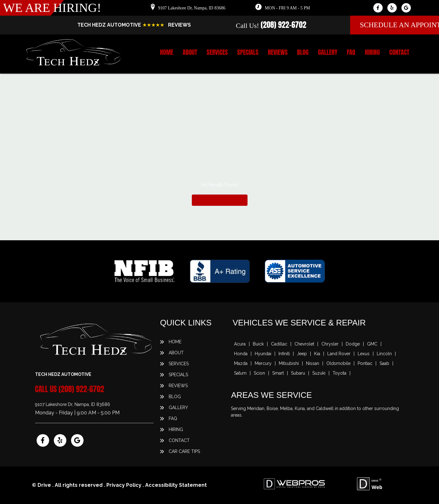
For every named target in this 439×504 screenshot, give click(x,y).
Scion (259, 373)
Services (217, 52)
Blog (303, 52)
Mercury (263, 363)
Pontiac (365, 363)
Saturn (240, 373)
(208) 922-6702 (283, 25)
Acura (240, 344)
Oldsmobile (338, 363)
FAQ (351, 52)
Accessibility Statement (176, 485)
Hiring (372, 52)
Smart (278, 373)
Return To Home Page (220, 200)
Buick (258, 344)
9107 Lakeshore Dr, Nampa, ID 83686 (192, 8)
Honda (241, 354)
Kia (317, 354)
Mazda (241, 363)
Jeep (302, 354)
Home (167, 52)
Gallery (328, 52)
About (190, 52)
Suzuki (319, 373)
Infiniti (284, 354)
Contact (399, 52)
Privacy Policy (124, 485)
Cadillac (279, 344)
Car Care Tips (184, 451)
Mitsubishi (289, 363)
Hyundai (263, 354)
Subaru (298, 373)
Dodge (353, 344)
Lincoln (384, 354)
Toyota (339, 373)
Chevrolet (304, 344)
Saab (384, 363)
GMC (372, 344)
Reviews (278, 52)
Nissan (313, 363)
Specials (248, 52)
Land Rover (339, 354)
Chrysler (330, 344)
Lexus (364, 354)
